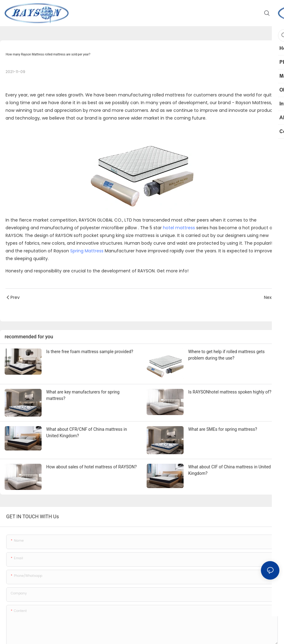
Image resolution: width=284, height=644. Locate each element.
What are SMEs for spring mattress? (223, 429)
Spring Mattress (87, 251)
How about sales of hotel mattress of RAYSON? (91, 467)
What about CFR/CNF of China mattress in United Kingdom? (87, 432)
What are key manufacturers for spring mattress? (83, 395)
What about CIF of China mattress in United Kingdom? (229, 470)
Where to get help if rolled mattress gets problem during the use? (226, 355)
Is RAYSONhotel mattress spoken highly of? (230, 392)
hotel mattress (179, 228)
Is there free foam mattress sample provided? (90, 352)
